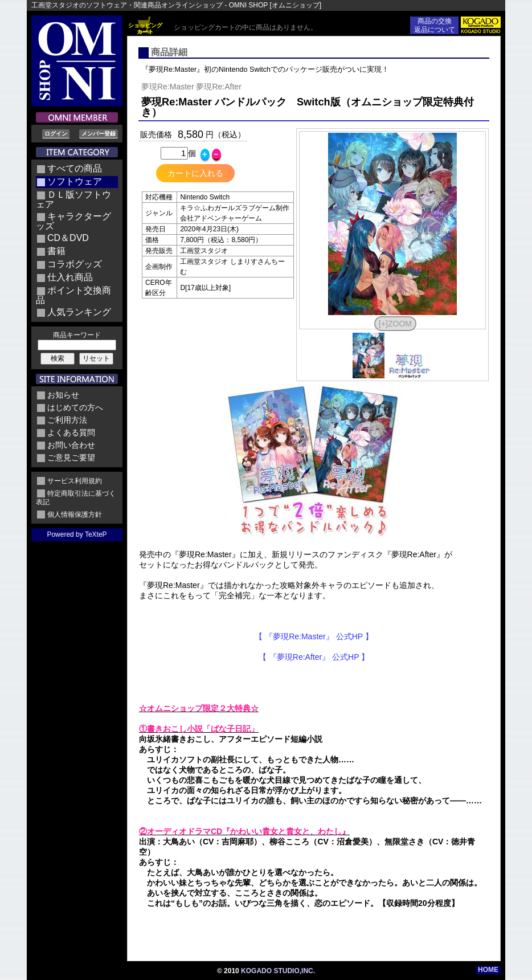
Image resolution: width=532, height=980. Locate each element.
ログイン (56, 134)
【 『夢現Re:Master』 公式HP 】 (314, 636)
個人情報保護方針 (75, 514)
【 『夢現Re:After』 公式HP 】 (314, 657)
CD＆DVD (68, 238)
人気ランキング (79, 312)
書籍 (56, 251)
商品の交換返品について (435, 25)
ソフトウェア (75, 181)
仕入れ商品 (70, 277)
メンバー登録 (99, 134)
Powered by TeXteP (77, 534)
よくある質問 (71, 432)
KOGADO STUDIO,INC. (278, 971)
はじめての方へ (75, 407)
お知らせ (63, 395)
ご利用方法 (67, 420)
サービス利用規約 (75, 481)
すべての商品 (75, 168)
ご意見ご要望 (71, 458)
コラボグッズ (75, 264)
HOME (488, 970)
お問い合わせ (71, 445)
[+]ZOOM (395, 324)
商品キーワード (77, 335)
